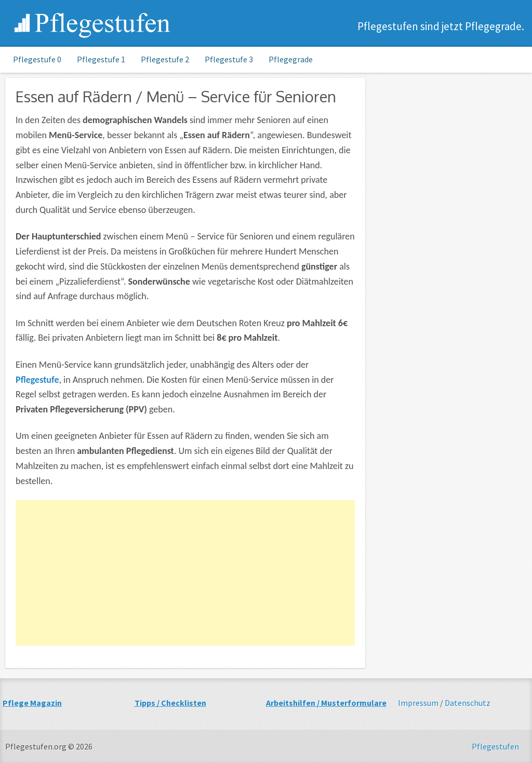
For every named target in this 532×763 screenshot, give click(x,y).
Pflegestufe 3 (229, 59)
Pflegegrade (291, 59)
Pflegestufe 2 (165, 59)
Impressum (418, 703)
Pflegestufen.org (93, 25)
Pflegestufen (495, 746)
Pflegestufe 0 (37, 59)
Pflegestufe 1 (101, 59)
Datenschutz (468, 703)
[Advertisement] (185, 573)
